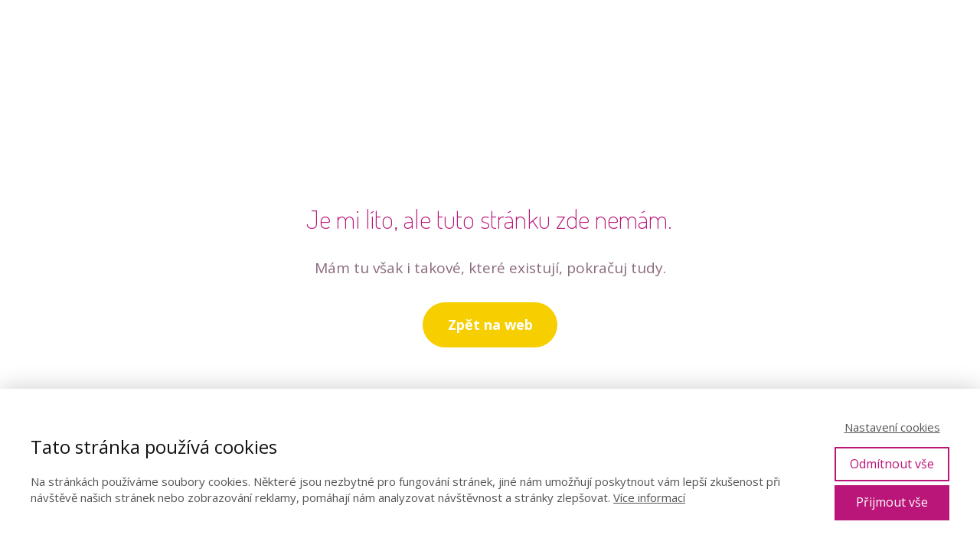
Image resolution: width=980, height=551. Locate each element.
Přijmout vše (892, 502)
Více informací (649, 497)
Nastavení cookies (892, 427)
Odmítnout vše (892, 464)
